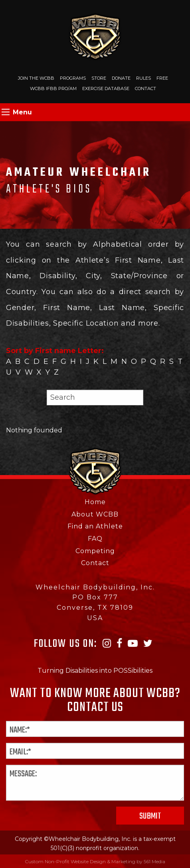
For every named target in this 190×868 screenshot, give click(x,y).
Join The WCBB (36, 78)
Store (99, 78)
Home (95, 502)
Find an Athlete (95, 526)
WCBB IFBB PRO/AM (53, 88)
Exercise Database (106, 88)
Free (162, 78)
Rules (143, 78)
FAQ (95, 539)
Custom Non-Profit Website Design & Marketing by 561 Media (95, 861)
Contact (145, 88)
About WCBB (95, 514)
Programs (73, 78)
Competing (95, 551)
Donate (121, 78)
